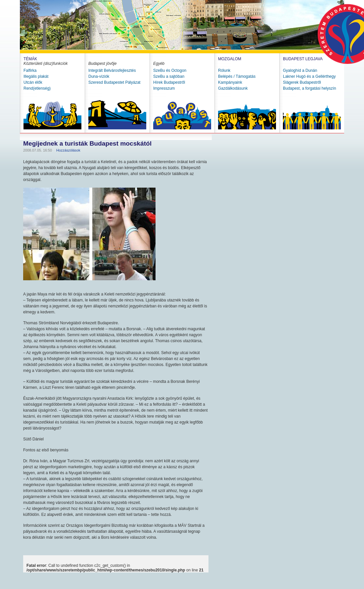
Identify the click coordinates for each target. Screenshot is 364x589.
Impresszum (164, 88)
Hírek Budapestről (169, 82)
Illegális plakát (36, 76)
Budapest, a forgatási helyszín (310, 88)
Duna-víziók (99, 76)
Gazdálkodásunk (233, 88)
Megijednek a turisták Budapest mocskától (87, 143)
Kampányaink (230, 82)
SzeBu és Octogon (170, 70)
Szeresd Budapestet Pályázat (114, 82)
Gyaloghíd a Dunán (300, 70)
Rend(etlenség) (37, 88)
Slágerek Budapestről (302, 82)
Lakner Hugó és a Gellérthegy (309, 76)
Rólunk (224, 70)
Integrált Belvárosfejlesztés (112, 70)
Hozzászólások (68, 150)
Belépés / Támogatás (237, 76)
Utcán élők (33, 82)
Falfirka (30, 70)
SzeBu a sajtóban (169, 76)
